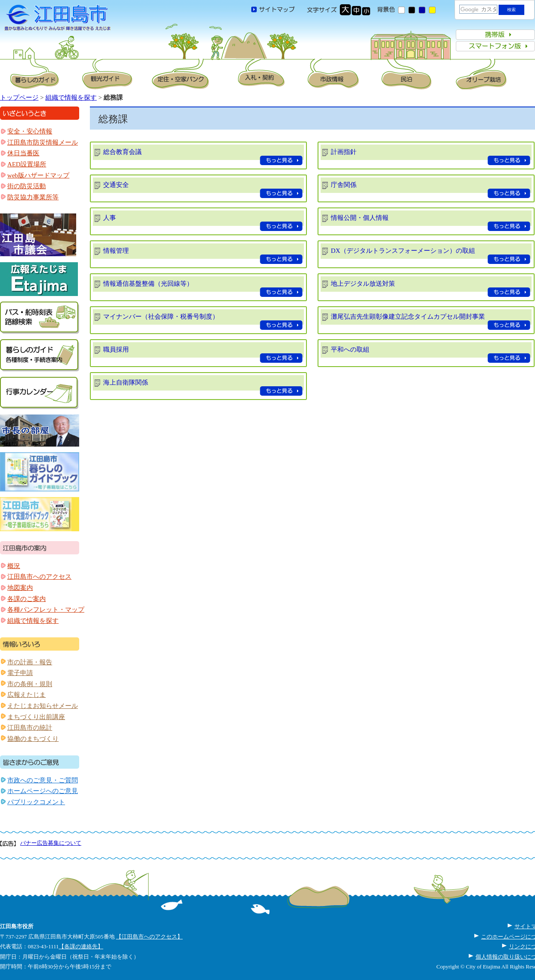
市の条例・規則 (30, 684)
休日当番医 (23, 153)
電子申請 (20, 673)
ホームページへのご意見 (43, 791)
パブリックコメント (36, 802)
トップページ (19, 98)
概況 (14, 566)
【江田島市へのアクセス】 (149, 937)
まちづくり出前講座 (36, 717)
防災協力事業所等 (33, 197)
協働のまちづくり (33, 739)
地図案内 (20, 588)
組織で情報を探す (71, 98)
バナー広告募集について (51, 843)
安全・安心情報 (30, 131)
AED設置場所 (27, 164)
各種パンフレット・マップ (46, 610)
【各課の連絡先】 (81, 946)
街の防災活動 (27, 186)
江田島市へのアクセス (39, 577)
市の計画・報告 (30, 662)
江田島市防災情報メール (43, 142)
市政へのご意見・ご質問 (43, 780)
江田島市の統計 (30, 728)
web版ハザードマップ (38, 175)
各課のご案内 (27, 599)
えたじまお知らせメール (43, 706)
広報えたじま (27, 695)
